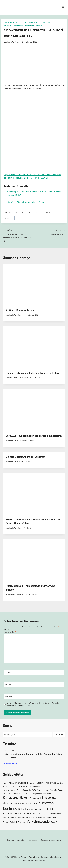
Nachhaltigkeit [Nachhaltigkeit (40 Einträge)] (9, 818)
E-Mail (8, 684)
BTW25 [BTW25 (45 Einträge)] (53, 783)
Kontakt (11, 840)
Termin (28, 25)
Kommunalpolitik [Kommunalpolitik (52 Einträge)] (45, 809)
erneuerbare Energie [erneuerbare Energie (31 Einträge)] (50, 787)
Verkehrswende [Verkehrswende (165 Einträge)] (38, 822)
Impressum (33, 840)
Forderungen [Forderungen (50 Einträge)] (43, 790)
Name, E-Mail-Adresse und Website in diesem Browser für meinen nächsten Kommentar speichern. (34, 704)
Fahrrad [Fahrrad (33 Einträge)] (13, 790)
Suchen (59, 735)
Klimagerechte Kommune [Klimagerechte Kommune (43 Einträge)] (41, 794)
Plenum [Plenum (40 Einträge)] (6, 822)
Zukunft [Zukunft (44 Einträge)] (54, 822)
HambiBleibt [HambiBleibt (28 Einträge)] (26, 794)
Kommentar (10, 632)
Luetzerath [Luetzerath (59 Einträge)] (27, 814)
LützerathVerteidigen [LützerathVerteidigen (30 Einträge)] (40, 814)
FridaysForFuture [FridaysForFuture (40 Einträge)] (56, 790)
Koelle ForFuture (13, 42)
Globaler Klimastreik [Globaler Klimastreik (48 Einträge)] (12, 794)
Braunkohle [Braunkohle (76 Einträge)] (43, 783)
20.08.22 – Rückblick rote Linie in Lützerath (26, 202)
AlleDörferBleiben (12, 213)
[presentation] (34, 285)
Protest (49, 213)
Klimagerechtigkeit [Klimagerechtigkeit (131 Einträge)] (16, 798)
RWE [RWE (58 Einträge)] (19, 822)
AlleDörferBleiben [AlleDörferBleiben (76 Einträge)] (18, 783)
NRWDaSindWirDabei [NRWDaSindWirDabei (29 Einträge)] (38, 818)
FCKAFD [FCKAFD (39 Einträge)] (33, 790)
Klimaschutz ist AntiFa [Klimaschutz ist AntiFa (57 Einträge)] (14, 803)
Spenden (21, 840)
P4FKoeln (13, 440)
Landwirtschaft (48, 23)
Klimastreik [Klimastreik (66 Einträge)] (31, 803)
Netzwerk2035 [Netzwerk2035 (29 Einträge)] (20, 818)
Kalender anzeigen (10, 763)
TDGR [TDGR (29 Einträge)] (24, 822)
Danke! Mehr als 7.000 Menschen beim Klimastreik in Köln (17, 235)
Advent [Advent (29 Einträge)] (5, 783)
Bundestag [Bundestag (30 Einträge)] (61, 783)
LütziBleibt (38, 213)
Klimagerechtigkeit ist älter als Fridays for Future (33, 373)
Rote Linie (9, 218)
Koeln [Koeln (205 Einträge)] (7, 809)
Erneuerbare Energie (13, 23)
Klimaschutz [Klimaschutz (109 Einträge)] (48, 798)
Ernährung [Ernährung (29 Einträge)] (6, 790)
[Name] (34, 672)
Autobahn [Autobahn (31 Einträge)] (32, 783)
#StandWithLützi (51, 232)
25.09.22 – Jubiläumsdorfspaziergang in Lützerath (34, 436)
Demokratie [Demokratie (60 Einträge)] (24, 787)
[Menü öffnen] (63, 7)
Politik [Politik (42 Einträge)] (13, 822)
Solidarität (19, 25)
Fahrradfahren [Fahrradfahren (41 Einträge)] (23, 790)
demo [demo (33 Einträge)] (15, 787)
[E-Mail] (34, 684)
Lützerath (8, 25)
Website (9, 696)
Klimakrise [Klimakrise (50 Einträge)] (34, 798)
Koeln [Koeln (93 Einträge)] (17, 809)
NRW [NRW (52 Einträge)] (28, 817)
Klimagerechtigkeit (31, 23)
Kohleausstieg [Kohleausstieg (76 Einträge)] (29, 809)
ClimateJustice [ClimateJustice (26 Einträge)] (7, 787)
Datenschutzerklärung (51, 840)
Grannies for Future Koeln (19, 378)
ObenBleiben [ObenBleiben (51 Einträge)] (52, 817)
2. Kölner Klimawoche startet (22, 310)
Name (8, 672)
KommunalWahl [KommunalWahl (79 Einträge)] (12, 814)
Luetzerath (26, 213)
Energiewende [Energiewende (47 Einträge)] (36, 787)
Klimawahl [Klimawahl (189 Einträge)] (46, 803)
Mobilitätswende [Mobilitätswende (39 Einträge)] (54, 814)
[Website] (34, 696)
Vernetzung (37, 25)
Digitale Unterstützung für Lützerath (26, 457)
